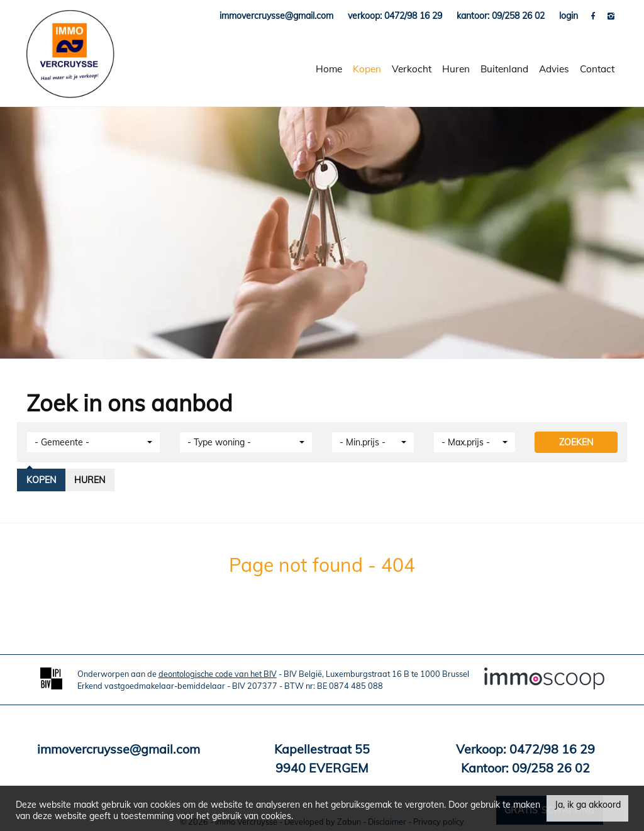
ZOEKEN (576, 442)
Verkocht (412, 69)
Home (329, 69)
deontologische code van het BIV (218, 674)
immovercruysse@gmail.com (119, 749)
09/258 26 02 (551, 768)
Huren (456, 69)
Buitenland (504, 69)
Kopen (367, 69)
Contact (597, 69)
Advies (554, 69)
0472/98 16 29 (552, 749)
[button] (93, 442)
